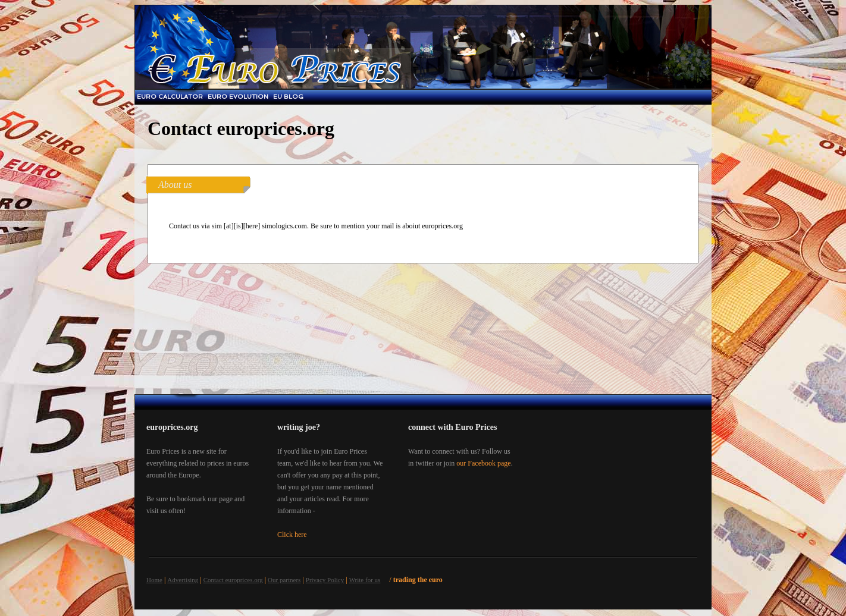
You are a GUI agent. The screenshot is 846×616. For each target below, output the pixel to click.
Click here (292, 535)
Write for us (365, 580)
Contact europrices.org (233, 580)
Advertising (183, 580)
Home (154, 580)
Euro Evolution (238, 97)
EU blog (288, 97)
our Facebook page (483, 463)
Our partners (284, 580)
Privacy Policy (325, 580)
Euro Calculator (170, 97)
